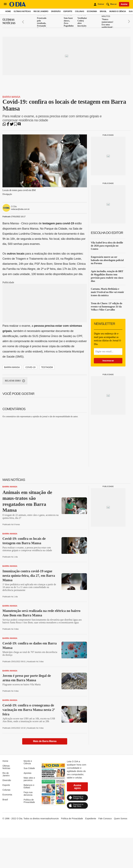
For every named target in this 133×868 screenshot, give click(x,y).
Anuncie (55, 819)
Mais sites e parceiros (29, 779)
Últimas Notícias (22, 11)
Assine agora (77, 787)
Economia (92, 11)
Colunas (80, 11)
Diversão (56, 11)
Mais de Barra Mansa (45, 741)
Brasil (103, 11)
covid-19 (30, 367)
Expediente (91, 819)
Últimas (9, 22)
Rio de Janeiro (41, 11)
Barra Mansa (11, 97)
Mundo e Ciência (118, 11)
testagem (47, 367)
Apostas (28, 773)
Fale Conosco (105, 819)
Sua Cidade (29, 768)
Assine (124, 4)
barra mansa (12, 367)
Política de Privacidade (29, 801)
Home (8, 11)
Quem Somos (121, 819)
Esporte (68, 11)
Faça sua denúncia (28, 794)
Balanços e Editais (29, 786)
